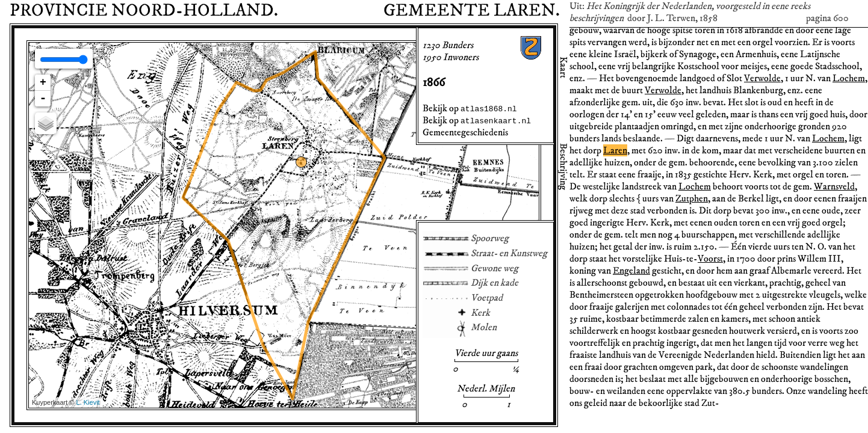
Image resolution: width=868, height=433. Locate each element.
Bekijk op (470, 108)
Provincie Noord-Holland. (144, 11)
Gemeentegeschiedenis (465, 132)
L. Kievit (88, 402)
